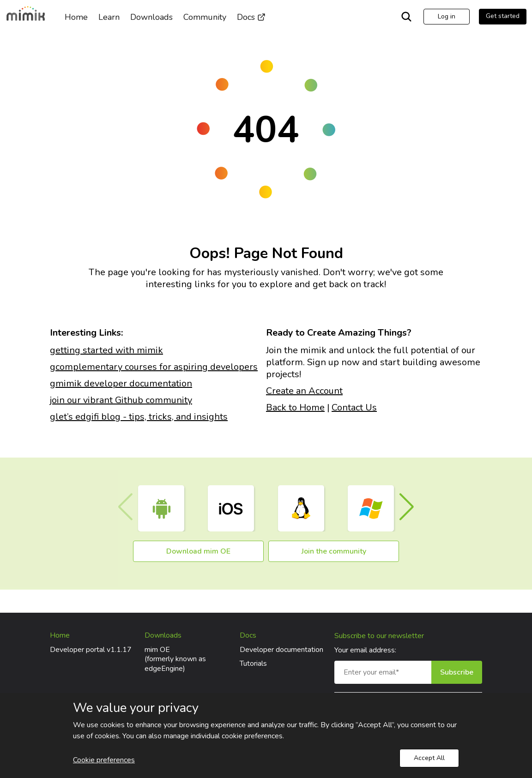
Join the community (334, 551)
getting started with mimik (106, 350)
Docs (251, 17)
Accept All (429, 758)
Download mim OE (198, 551)
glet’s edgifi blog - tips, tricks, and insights (139, 417)
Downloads (151, 17)
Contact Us (354, 407)
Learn (109, 17)
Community (205, 17)
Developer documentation (281, 650)
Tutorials (253, 663)
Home (76, 17)
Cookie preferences (104, 760)
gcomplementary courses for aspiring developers (154, 367)
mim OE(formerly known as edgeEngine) (175, 659)
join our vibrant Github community (121, 400)
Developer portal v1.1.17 (91, 650)
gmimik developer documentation (121, 383)
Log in (447, 16)
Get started (503, 16)
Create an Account (304, 391)
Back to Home (295, 407)
